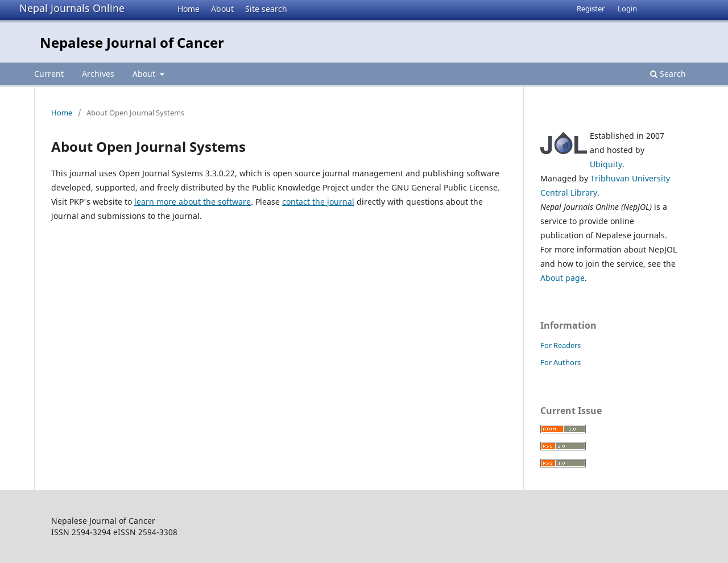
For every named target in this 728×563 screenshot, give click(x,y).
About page (562, 278)
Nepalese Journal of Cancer (132, 42)
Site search (266, 9)
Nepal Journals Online (72, 8)
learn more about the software (193, 202)
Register (591, 9)
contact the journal (318, 202)
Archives (98, 74)
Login (627, 9)
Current (49, 74)
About (222, 9)
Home (189, 9)
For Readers (561, 345)
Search (668, 74)
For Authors (561, 362)
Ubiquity (606, 164)
